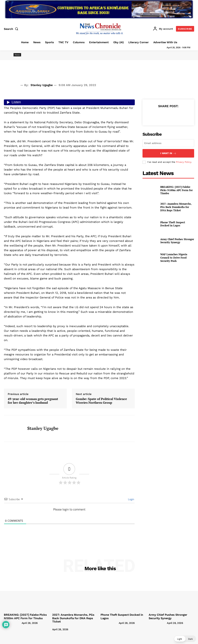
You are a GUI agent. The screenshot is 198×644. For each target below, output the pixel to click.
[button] (12, 29)
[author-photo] (12, 622)
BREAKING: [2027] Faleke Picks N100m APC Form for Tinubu (175, 190)
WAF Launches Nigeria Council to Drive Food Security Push (177, 257)
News (17, 55)
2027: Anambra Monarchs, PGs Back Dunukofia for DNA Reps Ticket (176, 207)
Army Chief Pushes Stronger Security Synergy (176, 240)
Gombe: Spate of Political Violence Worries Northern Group (101, 401)
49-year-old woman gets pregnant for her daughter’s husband (33, 401)
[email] (168, 143)
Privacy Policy (183, 161)
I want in (168, 153)
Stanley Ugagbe (42, 85)
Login (131, 499)
